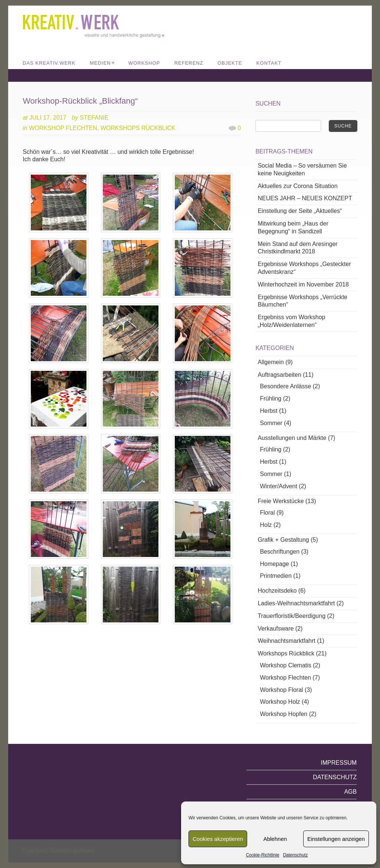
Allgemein (271, 362)
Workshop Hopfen (284, 714)
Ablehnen (275, 839)
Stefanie (94, 118)
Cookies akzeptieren (218, 839)
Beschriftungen (280, 552)
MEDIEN (102, 63)
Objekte (230, 63)
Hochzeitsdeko (277, 591)
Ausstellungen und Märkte (292, 438)
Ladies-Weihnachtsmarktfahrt (296, 603)
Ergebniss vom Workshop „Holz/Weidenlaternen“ (291, 321)
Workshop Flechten (63, 128)
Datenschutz (296, 855)
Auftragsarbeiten (279, 375)
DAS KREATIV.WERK (49, 63)
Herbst (268, 411)
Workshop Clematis (285, 665)
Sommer (271, 423)
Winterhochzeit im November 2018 (303, 284)
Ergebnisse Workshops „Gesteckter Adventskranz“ (304, 268)
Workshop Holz (280, 702)
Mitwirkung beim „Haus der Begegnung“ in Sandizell (293, 227)
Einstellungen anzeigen (336, 839)
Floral (267, 513)
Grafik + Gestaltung (283, 540)
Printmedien (276, 576)
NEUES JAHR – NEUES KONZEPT (305, 198)
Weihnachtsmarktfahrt (286, 641)
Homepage (274, 564)
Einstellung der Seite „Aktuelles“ (300, 211)
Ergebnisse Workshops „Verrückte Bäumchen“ (302, 301)
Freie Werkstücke (281, 501)
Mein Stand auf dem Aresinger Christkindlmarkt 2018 (297, 248)
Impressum (339, 763)
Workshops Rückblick (138, 128)
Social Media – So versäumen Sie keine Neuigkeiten (302, 169)
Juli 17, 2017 (48, 118)
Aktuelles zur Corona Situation (297, 186)
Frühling (271, 399)
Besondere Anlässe (285, 386)
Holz (266, 525)
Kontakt (269, 63)
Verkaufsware (276, 629)
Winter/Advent (278, 486)
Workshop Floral (281, 690)
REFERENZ (189, 63)
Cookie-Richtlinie (263, 855)
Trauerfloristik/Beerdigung (291, 616)
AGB (350, 792)
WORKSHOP (144, 63)
